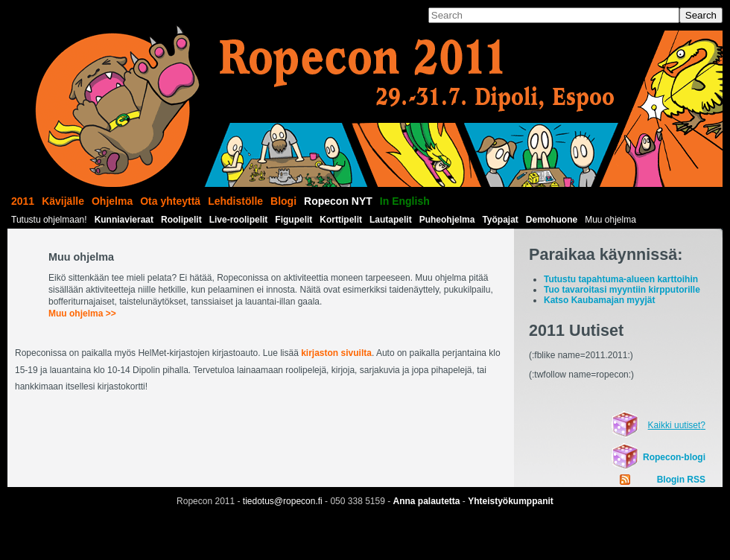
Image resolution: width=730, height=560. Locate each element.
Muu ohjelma (610, 220)
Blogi (283, 201)
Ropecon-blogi (674, 457)
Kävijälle (63, 201)
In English (405, 201)
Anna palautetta (427, 501)
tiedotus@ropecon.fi (283, 501)
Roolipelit (181, 220)
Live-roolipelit (239, 220)
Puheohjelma (447, 220)
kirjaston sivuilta (336, 353)
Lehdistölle (235, 201)
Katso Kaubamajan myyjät (599, 300)
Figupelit (293, 220)
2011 (23, 201)
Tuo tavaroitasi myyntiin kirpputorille (622, 290)
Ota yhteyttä (170, 201)
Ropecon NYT (338, 201)
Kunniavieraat (124, 220)
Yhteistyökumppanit (511, 501)
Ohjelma (112, 201)
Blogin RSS (681, 480)
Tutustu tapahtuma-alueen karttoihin (621, 279)
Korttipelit (341, 220)
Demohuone (552, 220)
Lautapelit (391, 220)
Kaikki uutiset (675, 425)
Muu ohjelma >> (82, 314)
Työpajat (500, 220)
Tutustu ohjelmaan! (49, 220)
